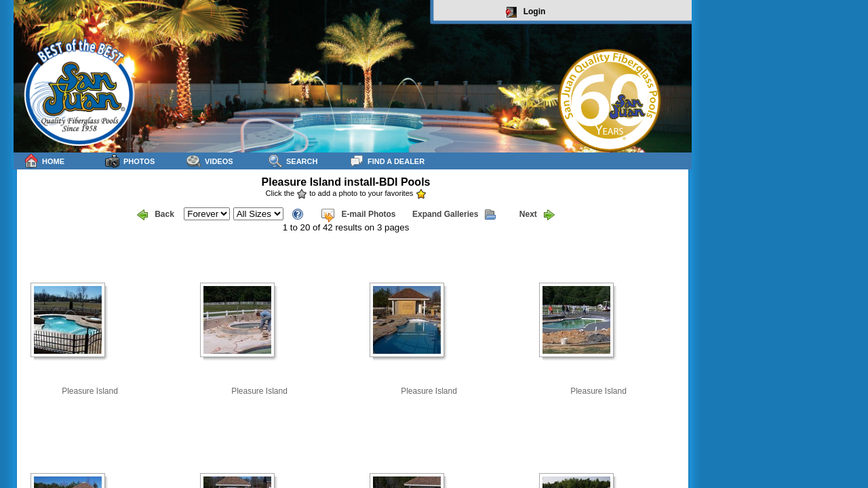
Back (156, 215)
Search (293, 161)
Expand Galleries (454, 215)
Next (537, 215)
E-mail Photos (358, 215)
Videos (210, 161)
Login (526, 12)
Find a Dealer (387, 161)
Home (44, 161)
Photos (130, 161)
